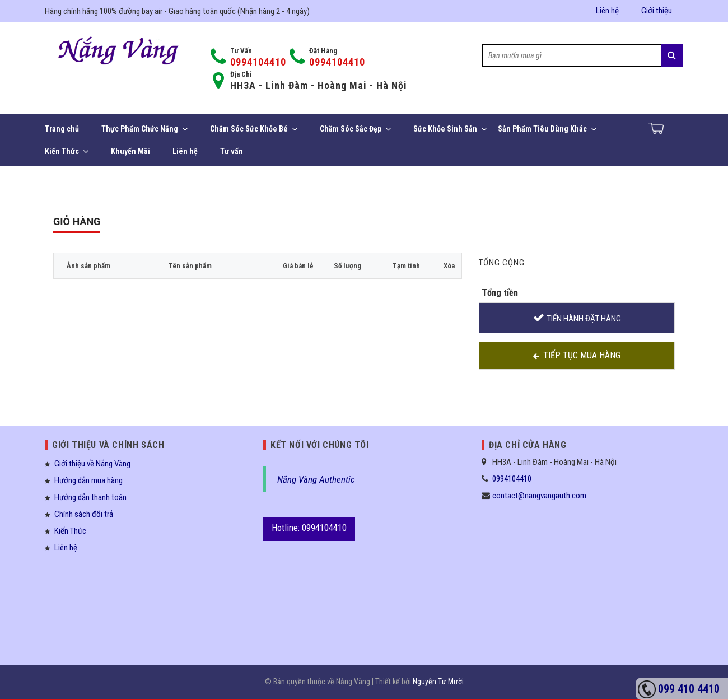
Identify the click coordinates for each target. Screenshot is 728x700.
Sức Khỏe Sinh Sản (450, 129)
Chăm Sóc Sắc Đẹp (355, 129)
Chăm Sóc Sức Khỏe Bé (254, 129)
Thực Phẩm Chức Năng (144, 129)
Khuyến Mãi (130, 151)
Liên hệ (607, 11)
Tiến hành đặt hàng (584, 319)
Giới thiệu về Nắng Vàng (92, 464)
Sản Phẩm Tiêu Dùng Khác (547, 129)
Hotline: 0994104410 (309, 528)
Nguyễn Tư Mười (438, 682)
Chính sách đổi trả (84, 514)
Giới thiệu (657, 11)
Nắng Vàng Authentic (316, 479)
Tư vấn (232, 151)
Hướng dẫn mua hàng (88, 480)
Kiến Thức (67, 151)
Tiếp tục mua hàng (582, 355)
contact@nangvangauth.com (539, 496)
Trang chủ (62, 129)
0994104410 (258, 62)
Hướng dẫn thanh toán (90, 497)
